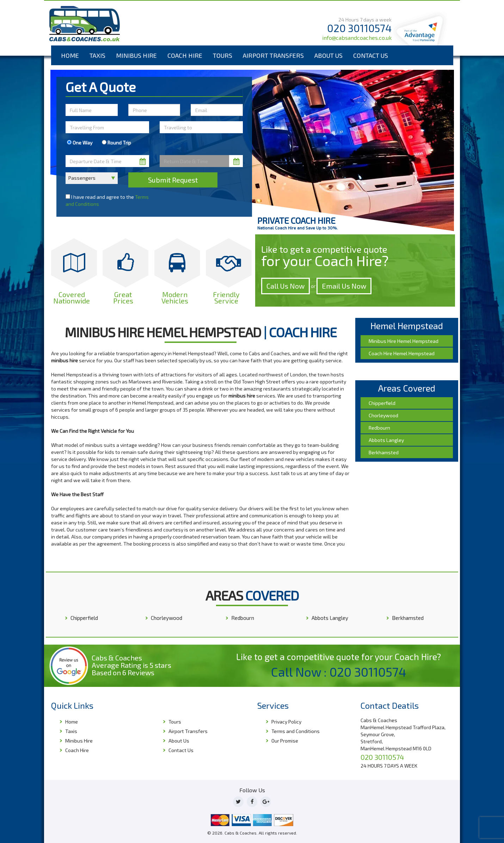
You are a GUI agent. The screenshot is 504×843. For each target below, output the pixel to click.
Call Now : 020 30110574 (339, 672)
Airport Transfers (273, 55)
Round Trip (116, 143)
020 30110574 (359, 28)
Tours (223, 55)
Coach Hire (185, 55)
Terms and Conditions (296, 731)
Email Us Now (344, 286)
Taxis (97, 55)
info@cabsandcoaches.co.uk (357, 38)
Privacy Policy (286, 722)
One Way (80, 143)
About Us (328, 55)
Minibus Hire (136, 55)
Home (70, 55)
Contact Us (371, 55)
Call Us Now (285, 286)
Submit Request (173, 180)
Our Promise (285, 741)
